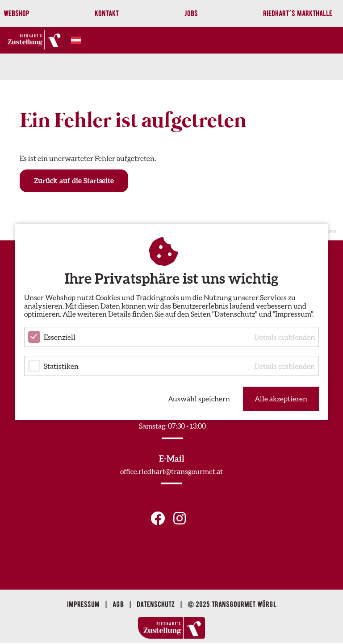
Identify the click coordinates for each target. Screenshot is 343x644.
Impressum (84, 604)
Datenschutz (157, 604)
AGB (119, 604)
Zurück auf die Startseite (74, 180)
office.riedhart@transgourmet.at (171, 471)
